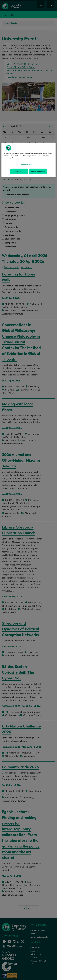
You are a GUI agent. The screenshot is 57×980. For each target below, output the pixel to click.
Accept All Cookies (38, 171)
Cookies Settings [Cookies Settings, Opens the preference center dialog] (26, 165)
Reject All (19, 171)
